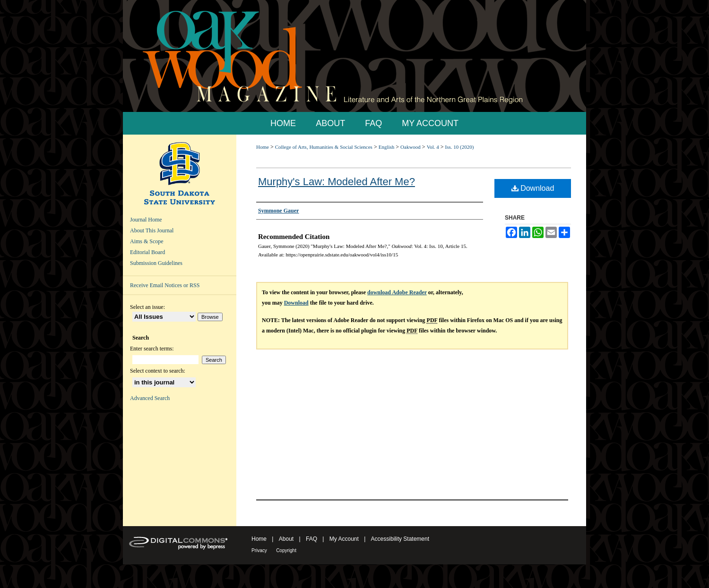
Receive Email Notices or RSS (165, 285)
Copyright (286, 550)
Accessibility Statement (400, 539)
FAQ (311, 539)
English (387, 147)
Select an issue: (147, 307)
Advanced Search (150, 398)
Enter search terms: (152, 349)
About (286, 539)
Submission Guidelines (156, 263)
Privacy (259, 550)
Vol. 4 (433, 147)
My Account (344, 539)
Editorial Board (147, 252)
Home (263, 147)
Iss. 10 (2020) (460, 147)
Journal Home (146, 220)
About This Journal (152, 230)
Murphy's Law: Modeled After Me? (337, 182)
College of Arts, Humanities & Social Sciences (324, 147)
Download (533, 188)
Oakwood (411, 147)
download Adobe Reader (397, 292)
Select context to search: (158, 371)
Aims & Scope (147, 241)
